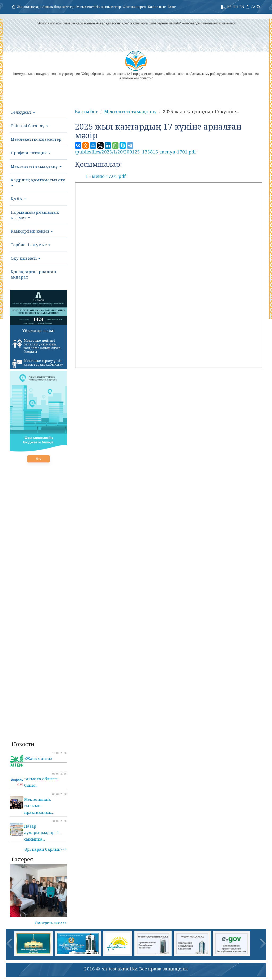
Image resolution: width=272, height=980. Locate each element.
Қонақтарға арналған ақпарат (33, 274)
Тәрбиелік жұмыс (31, 245)
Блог (172, 7)
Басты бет (86, 111)
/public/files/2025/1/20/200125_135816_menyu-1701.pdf (135, 152)
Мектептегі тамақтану (36, 166)
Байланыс (157, 7)
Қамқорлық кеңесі (32, 231)
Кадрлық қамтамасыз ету (38, 182)
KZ (229, 7)
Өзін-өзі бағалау (29, 126)
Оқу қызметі (25, 258)
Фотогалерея (135, 7)
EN (242, 7)
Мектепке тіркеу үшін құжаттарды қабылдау (38, 363)
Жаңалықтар (29, 7)
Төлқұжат (23, 112)
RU (235, 7)
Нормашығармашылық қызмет (35, 215)
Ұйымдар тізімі (38, 330)
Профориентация (31, 153)
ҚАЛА (18, 199)
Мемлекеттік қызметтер (99, 7)
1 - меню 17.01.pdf (106, 176)
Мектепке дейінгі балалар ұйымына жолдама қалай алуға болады (37, 346)
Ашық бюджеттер (58, 7)
